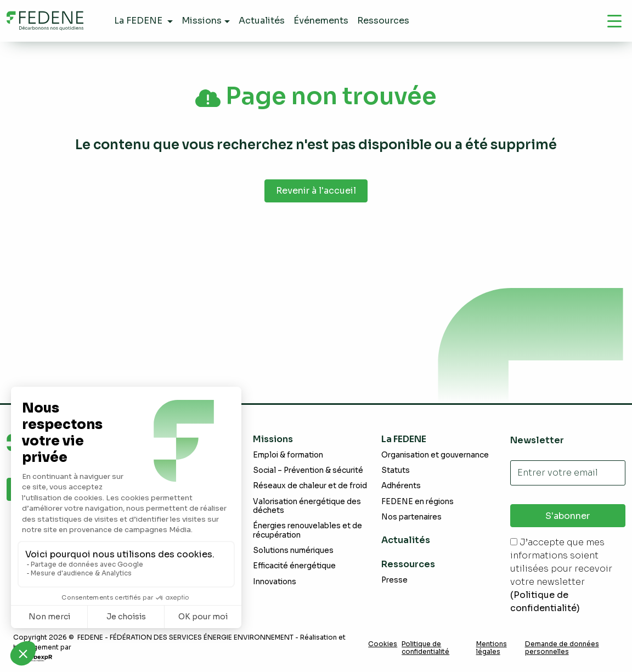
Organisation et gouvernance (435, 455)
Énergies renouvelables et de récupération (307, 530)
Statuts (396, 470)
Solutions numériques (293, 550)
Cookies (383, 644)
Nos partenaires (411, 517)
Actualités (406, 540)
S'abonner (568, 516)
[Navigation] (614, 21)
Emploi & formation (288, 455)
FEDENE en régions (417, 502)
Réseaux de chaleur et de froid (310, 486)
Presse (394, 580)
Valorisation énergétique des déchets (307, 506)
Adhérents (401, 486)
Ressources (408, 564)
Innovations (275, 582)
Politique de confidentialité (425, 648)
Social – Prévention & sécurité (308, 470)
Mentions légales (492, 648)
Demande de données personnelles (562, 648)
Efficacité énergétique (294, 566)
